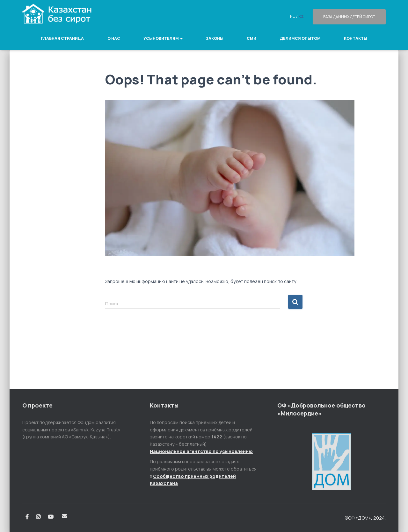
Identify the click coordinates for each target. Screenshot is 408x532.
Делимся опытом (300, 38)
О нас (114, 38)
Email (64, 516)
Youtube (51, 517)
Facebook (27, 517)
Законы (215, 38)
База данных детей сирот (349, 17)
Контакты (356, 38)
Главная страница (62, 38)
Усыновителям (163, 38)
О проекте (37, 405)
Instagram (38, 517)
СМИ (251, 38)
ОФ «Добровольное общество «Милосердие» (321, 409)
